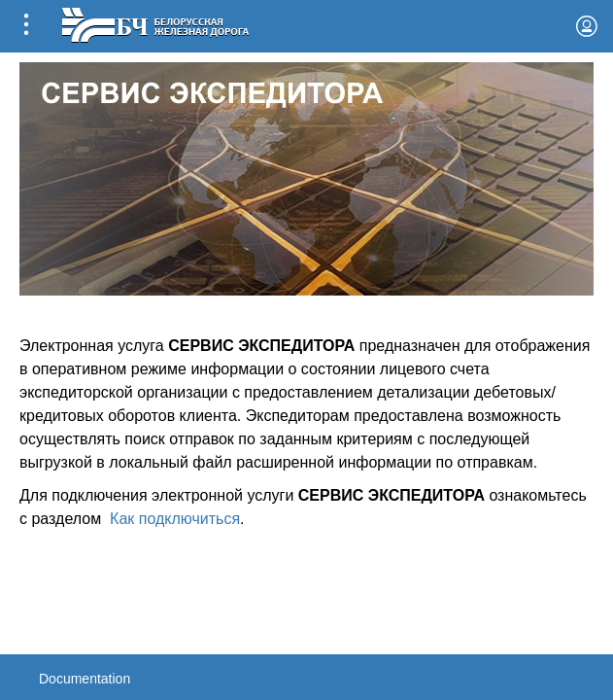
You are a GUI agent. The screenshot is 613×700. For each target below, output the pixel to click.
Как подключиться (175, 519)
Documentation (85, 679)
